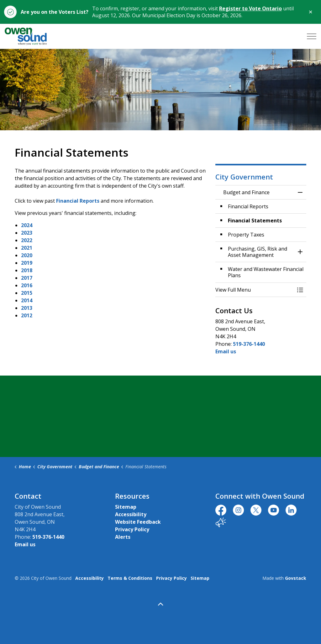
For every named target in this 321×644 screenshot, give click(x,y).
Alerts (123, 537)
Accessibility (131, 514)
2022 (27, 240)
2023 (27, 233)
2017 (27, 278)
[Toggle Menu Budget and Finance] (300, 290)
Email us (226, 351)
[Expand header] (312, 36)
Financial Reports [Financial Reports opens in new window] (78, 201)
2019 (27, 263)
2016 (27, 285)
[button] (255, 290)
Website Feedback (138, 522)
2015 (27, 293)
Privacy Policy (132, 529)
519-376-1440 (249, 344)
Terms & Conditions (130, 578)
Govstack (296, 578)
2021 (27, 248)
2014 (27, 300)
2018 (27, 270)
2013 (27, 308)
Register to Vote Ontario (250, 8)
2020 (27, 255)
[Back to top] (160, 604)
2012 (27, 315)
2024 (27, 225)
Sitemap (126, 507)
